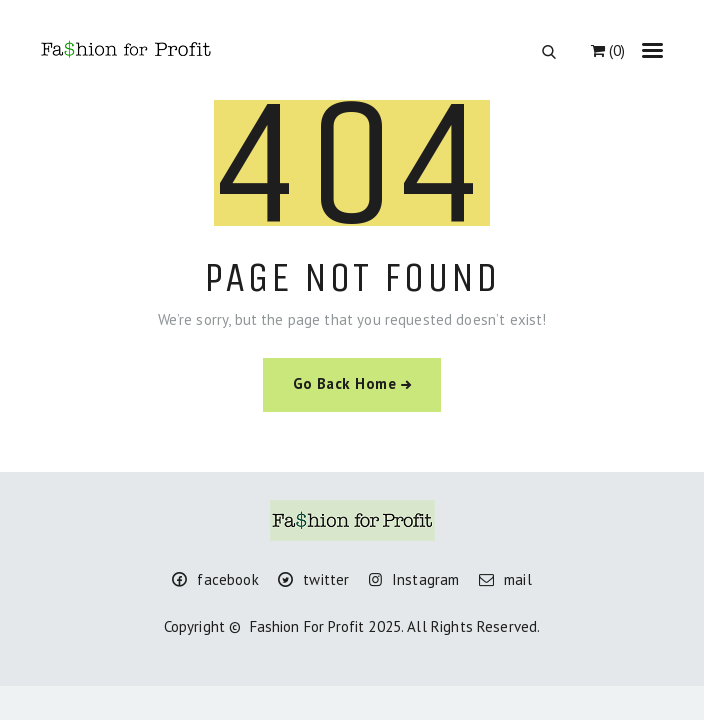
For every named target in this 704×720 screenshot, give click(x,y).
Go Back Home (344, 383)
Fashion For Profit (307, 626)
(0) (608, 50)
